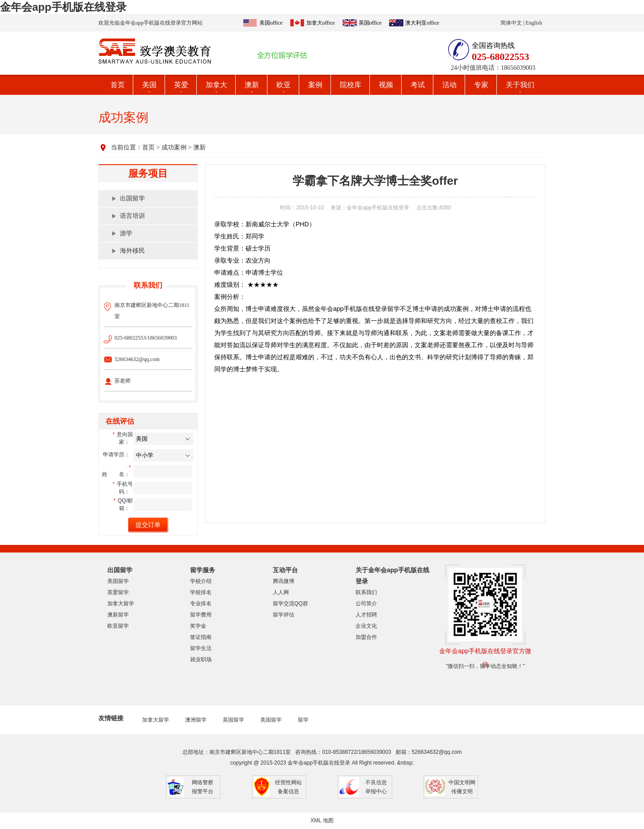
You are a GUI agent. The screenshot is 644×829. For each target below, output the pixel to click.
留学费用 (201, 615)
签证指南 (201, 637)
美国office (271, 23)
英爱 (181, 85)
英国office (370, 23)
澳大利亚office (422, 23)
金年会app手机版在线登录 (63, 7)
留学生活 (201, 648)
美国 (149, 85)
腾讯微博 (284, 581)
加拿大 (216, 85)
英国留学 (233, 720)
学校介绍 (201, 581)
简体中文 (511, 23)
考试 (418, 85)
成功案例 (174, 147)
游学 (126, 233)
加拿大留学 (121, 604)
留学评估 (284, 615)
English (534, 23)
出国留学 (132, 198)
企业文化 (366, 626)
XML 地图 (322, 820)
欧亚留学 (118, 626)
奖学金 (198, 626)
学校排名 (201, 592)
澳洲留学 (196, 720)
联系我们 (366, 592)
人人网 (281, 592)
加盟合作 (366, 637)
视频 (386, 85)
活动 (449, 85)
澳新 (252, 85)
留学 (303, 720)
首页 (118, 85)
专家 (481, 85)
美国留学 (118, 581)
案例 (315, 85)
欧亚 (284, 85)
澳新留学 (118, 615)
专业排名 (201, 604)
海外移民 (132, 251)
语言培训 (132, 216)
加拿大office (321, 23)
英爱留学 (118, 592)
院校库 (351, 85)
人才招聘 (366, 615)
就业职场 (201, 659)
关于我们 (520, 85)
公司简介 (366, 604)
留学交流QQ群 (290, 604)
